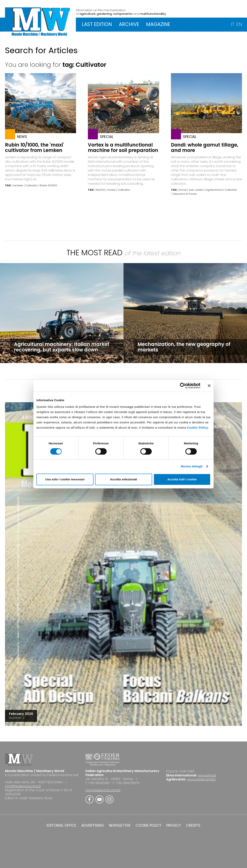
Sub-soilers (196, 190)
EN (239, 24)
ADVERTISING (93, 825)
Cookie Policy (198, 428)
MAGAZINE (158, 24)
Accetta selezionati (123, 479)
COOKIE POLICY (148, 825)
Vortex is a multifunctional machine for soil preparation (123, 148)
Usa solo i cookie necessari (65, 479)
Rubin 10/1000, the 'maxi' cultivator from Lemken (34, 148)
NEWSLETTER (120, 825)
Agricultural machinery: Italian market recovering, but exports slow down (62, 347)
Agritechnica (214, 190)
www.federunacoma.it (103, 790)
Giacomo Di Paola (185, 194)
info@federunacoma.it (23, 786)
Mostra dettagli (192, 466)
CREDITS (193, 825)
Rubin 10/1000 (49, 186)
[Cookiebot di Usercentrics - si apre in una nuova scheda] (183, 386)
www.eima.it (207, 775)
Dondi (183, 190)
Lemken (18, 186)
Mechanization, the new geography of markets (184, 347)
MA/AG (100, 190)
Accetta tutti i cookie (182, 479)
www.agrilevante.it (201, 779)
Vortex (111, 190)
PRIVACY (174, 825)
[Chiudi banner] (209, 386)
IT (233, 24)
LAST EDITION (97, 24)
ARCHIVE (129, 24)
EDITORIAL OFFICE (61, 825)
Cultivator (32, 186)
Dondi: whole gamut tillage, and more (205, 148)
